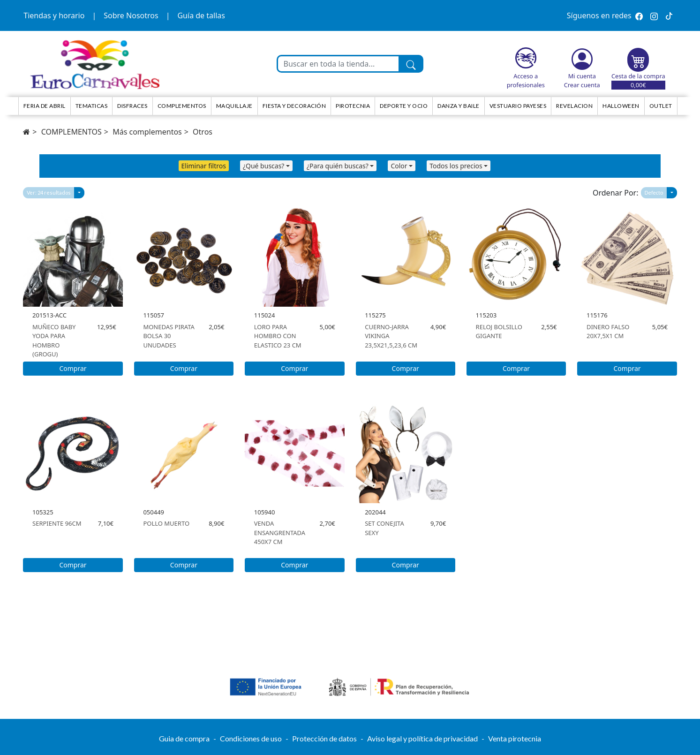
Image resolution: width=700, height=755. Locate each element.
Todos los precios (456, 166)
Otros (203, 132)
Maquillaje (234, 106)
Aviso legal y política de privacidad (422, 738)
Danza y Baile (459, 106)
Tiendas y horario (54, 15)
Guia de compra (184, 738)
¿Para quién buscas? (338, 166)
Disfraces (132, 106)
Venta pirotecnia (515, 738)
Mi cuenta (582, 76)
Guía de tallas (201, 15)
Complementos (182, 106)
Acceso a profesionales (526, 80)
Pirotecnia (353, 106)
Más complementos (147, 132)
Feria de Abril (45, 106)
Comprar (73, 368)
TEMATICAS (92, 106)
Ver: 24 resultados (49, 193)
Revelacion (574, 106)
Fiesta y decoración (294, 106)
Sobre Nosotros (131, 15)
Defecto (654, 193)
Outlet (661, 106)
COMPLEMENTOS (72, 132)
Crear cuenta (582, 85)
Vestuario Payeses (518, 106)
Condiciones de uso (251, 738)
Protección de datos (324, 738)
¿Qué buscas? (264, 166)
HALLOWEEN (621, 106)
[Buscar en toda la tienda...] (339, 64)
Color (399, 166)
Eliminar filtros (204, 166)
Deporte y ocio (404, 106)
